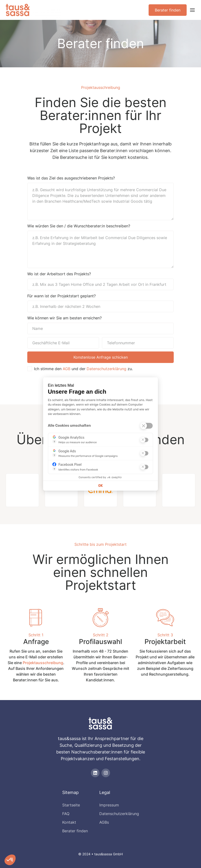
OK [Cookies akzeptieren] (100, 486)
